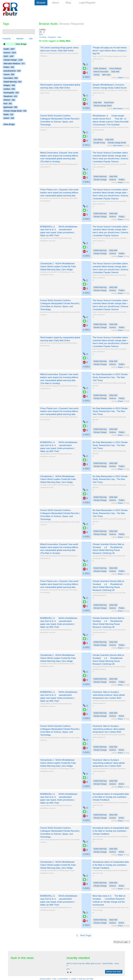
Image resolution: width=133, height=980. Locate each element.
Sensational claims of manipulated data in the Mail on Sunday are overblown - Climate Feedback (111, 797)
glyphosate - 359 (10, 107)
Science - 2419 (10, 53)
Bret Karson (118, 108)
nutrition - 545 (9, 89)
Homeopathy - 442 (11, 93)
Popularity (52, 37)
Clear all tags (21, 44)
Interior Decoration (101, 72)
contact (74, 979)
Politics (122, 180)
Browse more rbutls (114, 972)
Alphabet (20, 39)
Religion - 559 (9, 85)
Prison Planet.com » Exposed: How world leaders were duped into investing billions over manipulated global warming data (59, 193)
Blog (68, 3)
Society (97, 75)
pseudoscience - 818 (12, 71)
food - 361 (8, 104)
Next (41, 35)
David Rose (109, 103)
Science (113, 180)
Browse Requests (72, 24)
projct (68, 969)
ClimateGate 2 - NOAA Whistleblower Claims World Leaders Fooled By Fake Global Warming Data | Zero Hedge (58, 267)
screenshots (63, 979)
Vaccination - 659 (11, 78)
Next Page (86, 935)
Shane (121, 78)
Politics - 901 (9, 67)
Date (59, 37)
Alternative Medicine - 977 (14, 64)
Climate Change (100, 180)
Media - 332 (8, 114)
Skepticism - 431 (10, 96)
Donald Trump (99, 143)
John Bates (98, 140)
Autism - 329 (9, 118)
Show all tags (9, 124)
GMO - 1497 (9, 56)
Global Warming (100, 176)
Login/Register (87, 3)
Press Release (115, 68)
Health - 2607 (9, 49)
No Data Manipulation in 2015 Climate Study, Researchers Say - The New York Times (110, 377)
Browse (41, 3)
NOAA (121, 716)
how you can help (86, 979)
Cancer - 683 (9, 74)
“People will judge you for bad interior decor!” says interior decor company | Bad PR (110, 51)
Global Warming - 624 (12, 82)
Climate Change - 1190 (13, 60)
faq (54, 979)
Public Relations (100, 68)
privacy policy (45, 979)
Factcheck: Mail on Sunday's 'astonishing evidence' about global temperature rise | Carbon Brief (109, 695)
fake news (106, 75)
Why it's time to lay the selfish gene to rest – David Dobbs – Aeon (93, 963)
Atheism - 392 (9, 100)
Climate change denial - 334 (15, 111)
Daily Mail (115, 72)
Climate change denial (103, 106)
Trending (43, 37)
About (55, 3)
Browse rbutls (48, 24)
